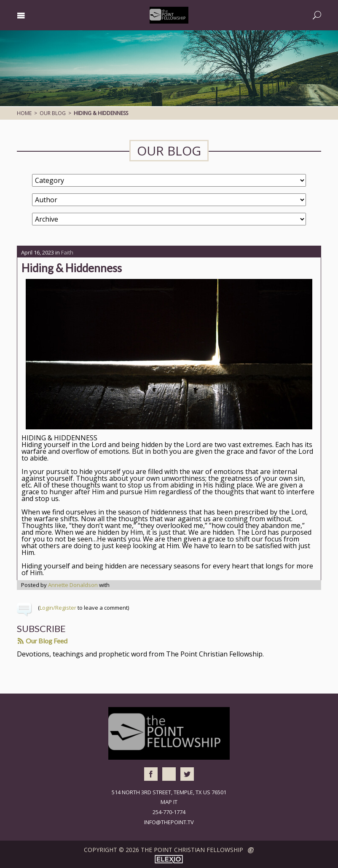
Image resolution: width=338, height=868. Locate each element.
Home (24, 113)
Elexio (169, 859)
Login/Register (58, 608)
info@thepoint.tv (169, 822)
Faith (67, 252)
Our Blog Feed (43, 641)
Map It (169, 802)
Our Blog (53, 113)
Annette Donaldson (73, 585)
